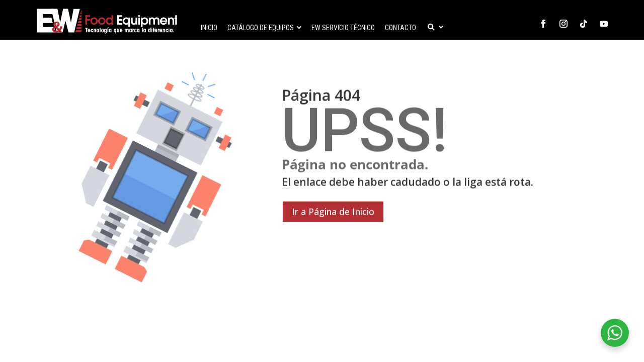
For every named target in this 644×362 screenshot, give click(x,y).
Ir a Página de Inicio (333, 264)
